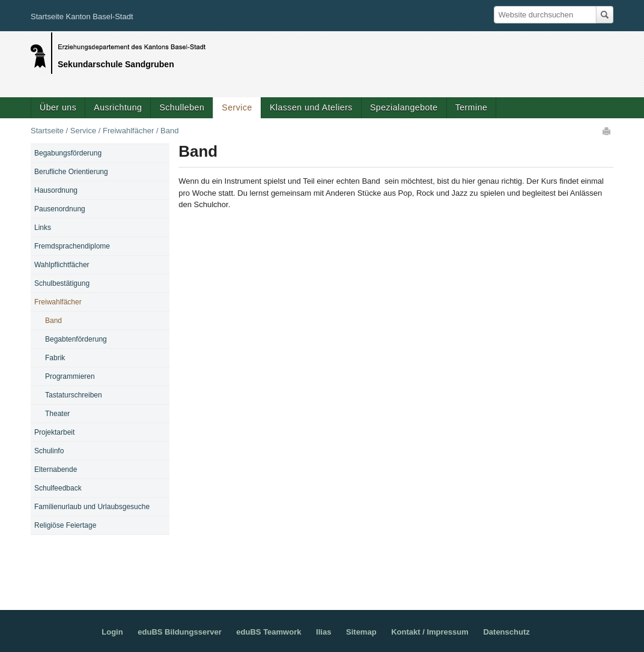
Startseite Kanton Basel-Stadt (82, 17)
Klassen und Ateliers (311, 107)
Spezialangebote (404, 107)
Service (237, 107)
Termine (472, 107)
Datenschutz (506, 632)
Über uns (58, 107)
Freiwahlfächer (128, 131)
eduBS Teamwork (269, 632)
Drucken (607, 131)
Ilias (324, 632)
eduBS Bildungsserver (179, 632)
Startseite (47, 131)
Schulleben (182, 107)
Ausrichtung (118, 107)
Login (112, 632)
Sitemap (361, 632)
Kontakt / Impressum (430, 632)
